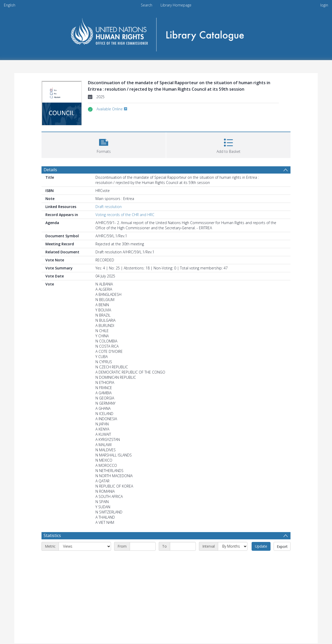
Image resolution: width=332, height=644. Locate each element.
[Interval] (233, 546)
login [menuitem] (324, 5)
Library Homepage (176, 5)
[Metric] (85, 546)
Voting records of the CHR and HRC (125, 215)
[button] (104, 144)
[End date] (183, 546)
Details (50, 170)
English (10, 5)
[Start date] (143, 546)
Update (261, 546)
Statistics (52, 535)
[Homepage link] (166, 33)
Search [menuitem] (147, 5)
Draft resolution (109, 207)
